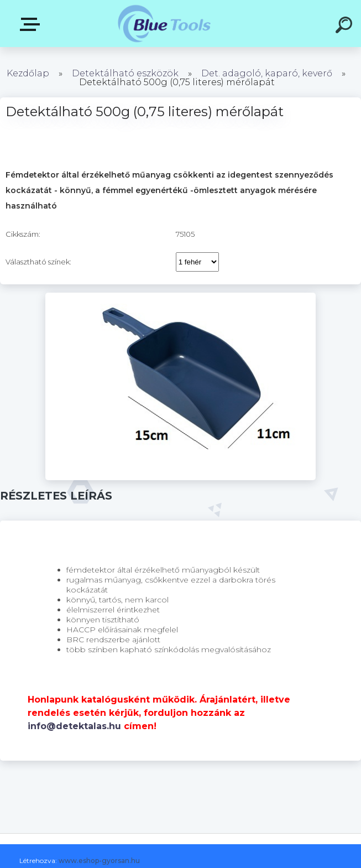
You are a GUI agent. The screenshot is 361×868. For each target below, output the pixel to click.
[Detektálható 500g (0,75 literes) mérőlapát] (181, 297)
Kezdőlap (28, 73)
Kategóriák (32, 24)
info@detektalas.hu (74, 726)
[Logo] (164, 24)
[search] (346, 27)
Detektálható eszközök (125, 73)
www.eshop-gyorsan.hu (99, 861)
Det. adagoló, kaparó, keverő (267, 73)
